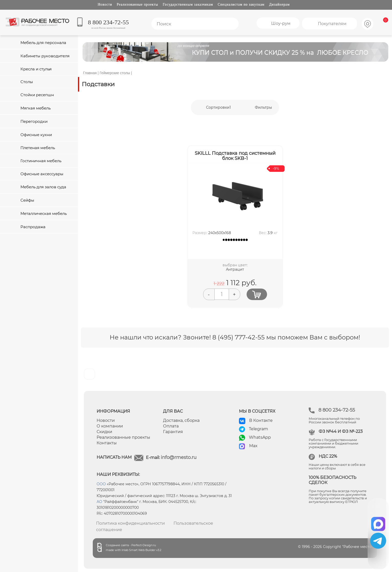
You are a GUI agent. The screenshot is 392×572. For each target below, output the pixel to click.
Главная (90, 73)
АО (99, 502)
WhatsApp (260, 437)
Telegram (258, 429)
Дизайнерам (279, 4)
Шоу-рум (281, 23)
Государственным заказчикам (188, 4)
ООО (101, 484)
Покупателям (332, 24)
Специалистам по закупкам (241, 4)
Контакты (107, 443)
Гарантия (173, 432)
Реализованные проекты (137, 4)
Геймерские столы (115, 73)
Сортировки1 (218, 107)
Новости (105, 4)
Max (253, 446)
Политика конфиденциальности (130, 523)
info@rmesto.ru (179, 457)
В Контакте (261, 420)
